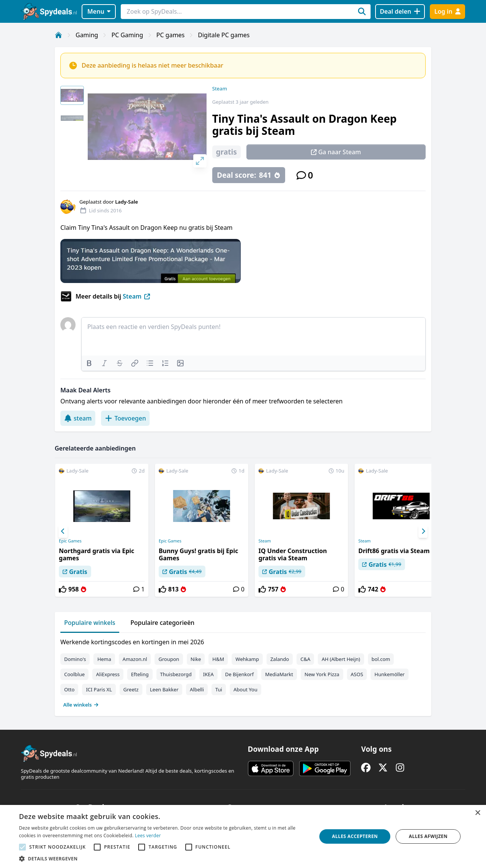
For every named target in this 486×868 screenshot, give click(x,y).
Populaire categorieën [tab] (163, 623)
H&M (218, 659)
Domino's (75, 659)
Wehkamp (247, 659)
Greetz (131, 689)
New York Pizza (322, 674)
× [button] (477, 813)
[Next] (423, 531)
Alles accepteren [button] (355, 836)
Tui (219, 689)
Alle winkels (81, 705)
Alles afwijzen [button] (428, 836)
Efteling (140, 674)
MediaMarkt (279, 674)
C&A (305, 659)
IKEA (208, 674)
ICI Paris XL (99, 689)
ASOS (357, 674)
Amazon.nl (135, 659)
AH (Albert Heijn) (341, 659)
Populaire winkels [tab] (90, 623)
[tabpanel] (243, 672)
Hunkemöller (389, 674)
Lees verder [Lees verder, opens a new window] (148, 836)
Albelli (197, 689)
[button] (163, 859)
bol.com (381, 659)
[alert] (243, 836)
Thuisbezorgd (176, 674)
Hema (104, 659)
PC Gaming (127, 35)
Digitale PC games (224, 35)
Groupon (169, 659)
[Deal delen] (400, 12)
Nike (196, 659)
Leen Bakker (164, 689)
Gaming (87, 35)
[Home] (58, 35)
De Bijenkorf (239, 674)
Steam (220, 89)
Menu (99, 11)
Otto (69, 689)
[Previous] (63, 531)
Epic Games (70, 541)
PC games (170, 35)
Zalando (280, 659)
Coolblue (74, 674)
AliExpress (108, 674)
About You (245, 689)
